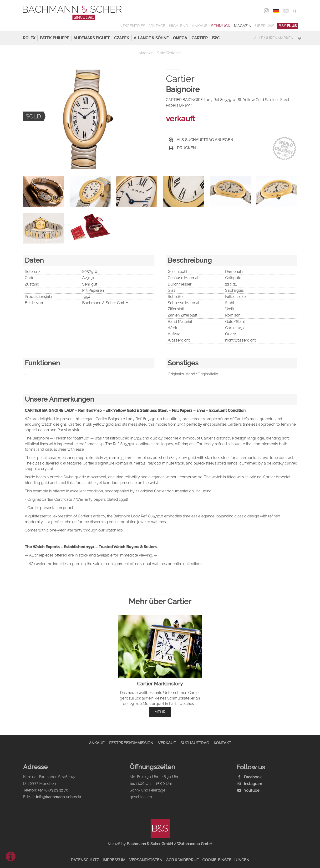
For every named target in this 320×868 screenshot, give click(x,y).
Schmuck (221, 26)
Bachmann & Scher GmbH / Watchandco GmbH (170, 844)
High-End (179, 26)
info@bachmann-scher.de (58, 797)
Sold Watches (169, 53)
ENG (286, 11)
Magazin (243, 26)
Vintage (157, 26)
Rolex (29, 38)
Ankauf (200, 26)
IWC (216, 38)
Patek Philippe (54, 38)
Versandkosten (146, 860)
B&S (288, 26)
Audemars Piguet (91, 38)
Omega (180, 38)
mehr (160, 712)
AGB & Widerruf (182, 860)
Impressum (114, 860)
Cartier (200, 38)
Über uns (265, 26)
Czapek (122, 38)
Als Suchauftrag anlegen (201, 140)
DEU (276, 11)
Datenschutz (85, 860)
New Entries (132, 26)
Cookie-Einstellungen (226, 860)
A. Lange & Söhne (151, 38)
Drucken (182, 148)
